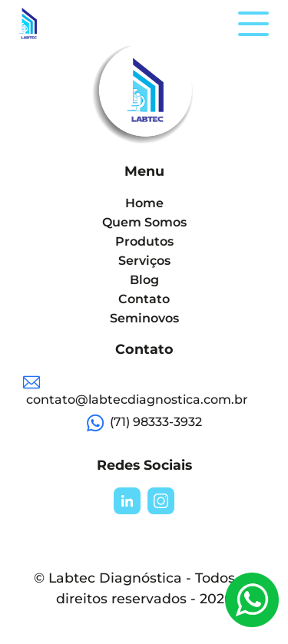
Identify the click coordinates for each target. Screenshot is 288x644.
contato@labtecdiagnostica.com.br (136, 390)
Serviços (144, 261)
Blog (144, 280)
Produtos (144, 241)
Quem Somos (144, 222)
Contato (144, 299)
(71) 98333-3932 (144, 423)
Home (144, 203)
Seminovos (144, 318)
